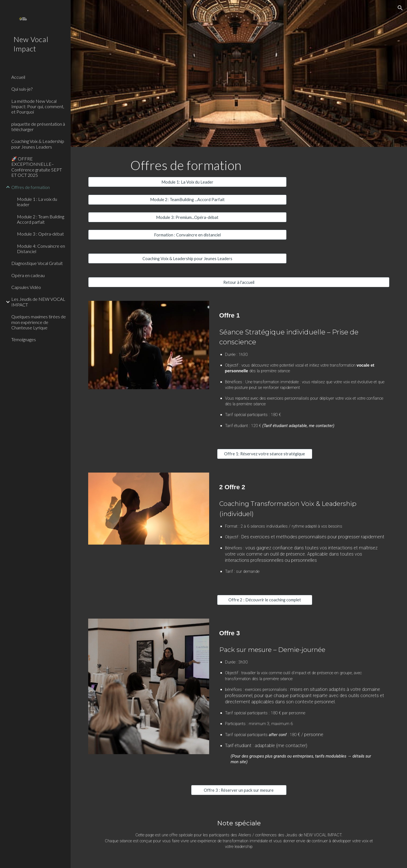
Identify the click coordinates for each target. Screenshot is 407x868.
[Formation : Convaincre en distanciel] (187, 235)
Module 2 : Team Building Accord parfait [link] (41, 219)
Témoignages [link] (24, 339)
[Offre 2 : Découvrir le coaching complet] (265, 600)
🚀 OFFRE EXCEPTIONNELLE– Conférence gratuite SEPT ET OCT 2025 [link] (37, 167)
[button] (400, 8)
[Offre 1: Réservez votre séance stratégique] (265, 454)
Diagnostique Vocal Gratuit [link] (37, 263)
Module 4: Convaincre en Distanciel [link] (41, 249)
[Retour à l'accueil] (239, 282)
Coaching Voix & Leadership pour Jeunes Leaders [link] (38, 144)
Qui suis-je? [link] (22, 89)
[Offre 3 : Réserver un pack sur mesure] (239, 790)
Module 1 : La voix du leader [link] (37, 202)
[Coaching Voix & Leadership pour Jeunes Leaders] (187, 258)
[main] (187, 165)
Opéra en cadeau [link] (28, 275)
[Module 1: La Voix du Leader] (187, 182)
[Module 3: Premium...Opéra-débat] (187, 217)
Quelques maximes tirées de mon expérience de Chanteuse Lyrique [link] (39, 322)
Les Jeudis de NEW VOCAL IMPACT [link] (38, 302)
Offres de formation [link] (31, 187)
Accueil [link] (18, 77)
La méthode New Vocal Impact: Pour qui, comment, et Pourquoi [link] (38, 106)
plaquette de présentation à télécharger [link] (38, 127)
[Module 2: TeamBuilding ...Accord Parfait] (187, 200)
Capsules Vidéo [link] (26, 287)
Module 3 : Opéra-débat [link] (40, 234)
